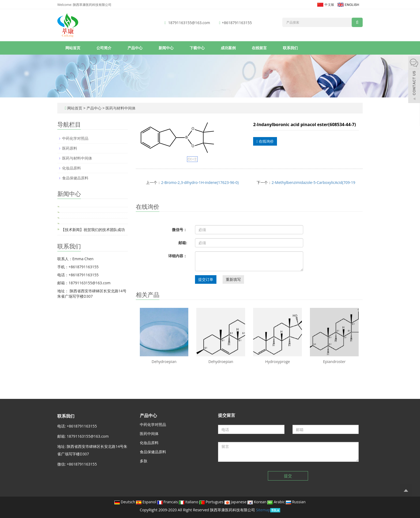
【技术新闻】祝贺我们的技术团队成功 (93, 230)
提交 (288, 476)
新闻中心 (166, 48)
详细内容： (178, 256)
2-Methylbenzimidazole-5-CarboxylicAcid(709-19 (313, 182)
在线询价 (265, 141)
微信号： (179, 230)
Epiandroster (334, 362)
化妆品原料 (72, 168)
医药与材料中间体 (120, 108)
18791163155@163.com (189, 23)
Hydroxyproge (278, 362)
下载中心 (197, 48)
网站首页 (73, 48)
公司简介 (104, 48)
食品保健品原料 (75, 178)
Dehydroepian (164, 362)
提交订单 (206, 279)
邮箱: (183, 243)
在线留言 (259, 48)
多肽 (144, 461)
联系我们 (290, 48)
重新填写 (233, 279)
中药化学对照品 (75, 138)
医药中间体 (149, 434)
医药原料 (70, 148)
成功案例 (228, 48)
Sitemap (263, 510)
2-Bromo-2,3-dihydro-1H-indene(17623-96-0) (200, 182)
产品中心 (135, 48)
